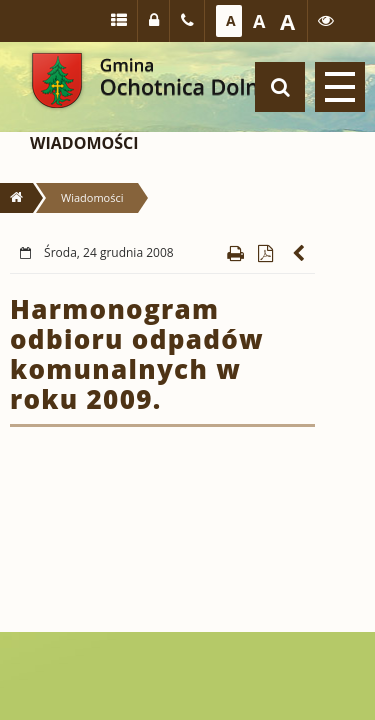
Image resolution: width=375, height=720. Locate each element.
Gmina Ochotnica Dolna (57, 80)
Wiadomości (84, 143)
